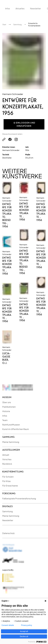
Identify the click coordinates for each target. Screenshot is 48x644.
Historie (6, 411)
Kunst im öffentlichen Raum (16, 429)
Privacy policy (27, 625)
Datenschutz (8, 533)
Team (5, 420)
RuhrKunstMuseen (11, 425)
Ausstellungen (11, 450)
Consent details (8, 625)
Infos (5, 416)
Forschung (9, 493)
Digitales (7, 506)
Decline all (24, 636)
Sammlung (8, 437)
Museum (7, 397)
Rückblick (7, 464)
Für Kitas (6, 481)
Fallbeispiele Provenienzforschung (19, 499)
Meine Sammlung (11, 442)
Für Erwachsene (10, 486)
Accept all (24, 631)
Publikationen (9, 407)
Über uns (7, 402)
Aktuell (6, 455)
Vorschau (7, 459)
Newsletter (8, 520)
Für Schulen (8, 477)
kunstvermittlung (13, 472)
